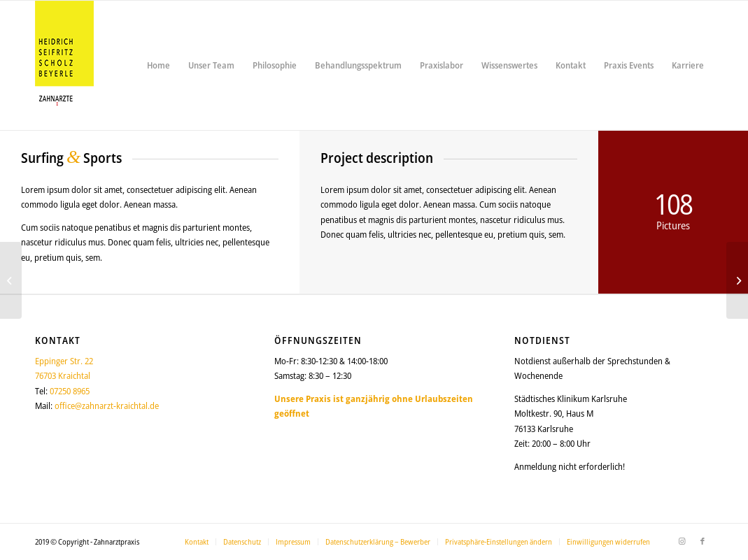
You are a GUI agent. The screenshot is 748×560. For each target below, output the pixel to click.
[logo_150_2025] (64, 65)
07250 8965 (70, 391)
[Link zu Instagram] (682, 541)
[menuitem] (158, 65)
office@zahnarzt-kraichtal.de (107, 405)
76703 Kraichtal (63, 375)
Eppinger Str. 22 (64, 361)
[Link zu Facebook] (703, 541)
